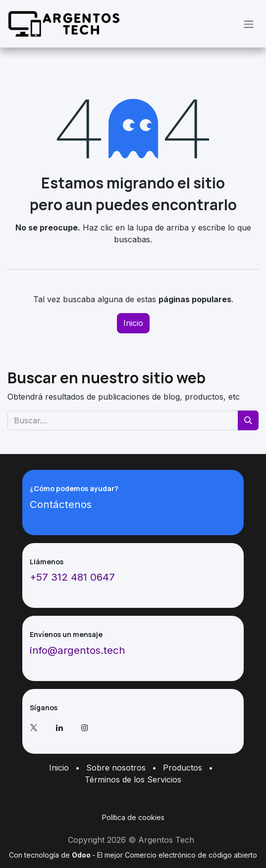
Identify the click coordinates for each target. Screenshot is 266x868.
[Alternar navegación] (249, 24)
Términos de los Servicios (133, 779)
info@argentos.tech (78, 650)
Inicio (133, 323)
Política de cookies (133, 817)
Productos (183, 768)
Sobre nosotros (116, 768)
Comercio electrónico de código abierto (191, 855)
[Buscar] (248, 420)
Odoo (82, 855)
